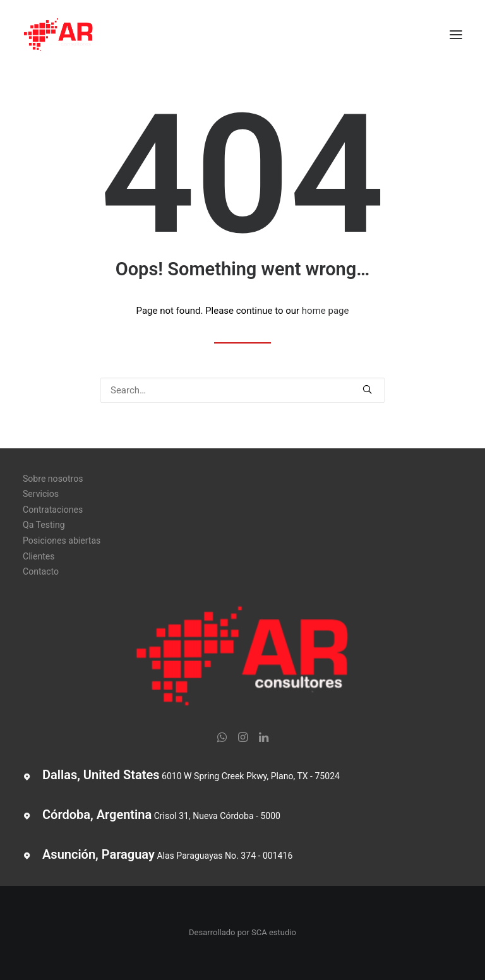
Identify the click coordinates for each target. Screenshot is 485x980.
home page (326, 311)
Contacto (41, 571)
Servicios (41, 494)
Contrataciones (53, 510)
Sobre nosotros (53, 479)
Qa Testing (44, 525)
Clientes (39, 556)
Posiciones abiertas (62, 541)
